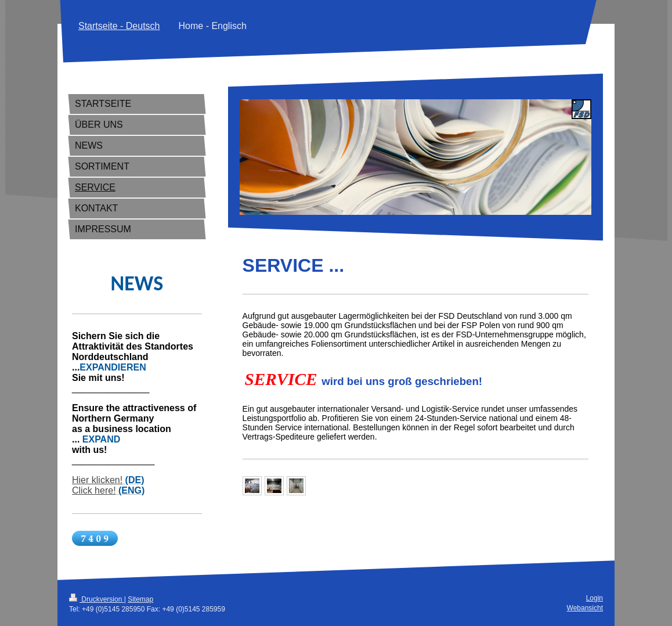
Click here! (94, 490)
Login (595, 598)
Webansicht (585, 608)
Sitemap (140, 599)
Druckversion (97, 599)
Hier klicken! (97, 480)
